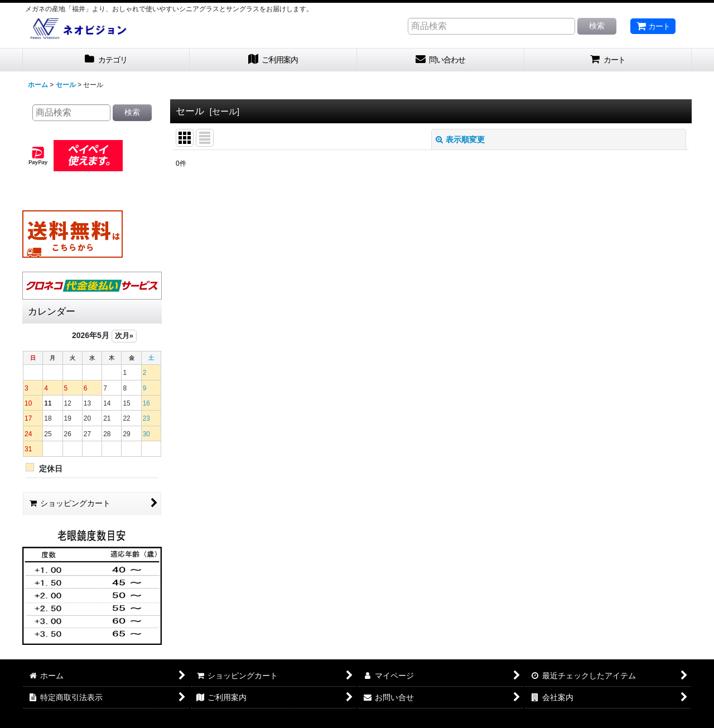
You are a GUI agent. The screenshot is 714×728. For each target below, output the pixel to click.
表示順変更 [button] (460, 139)
